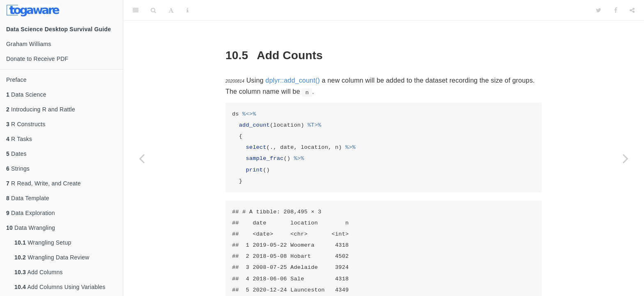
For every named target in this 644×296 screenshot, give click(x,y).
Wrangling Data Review (52, 257)
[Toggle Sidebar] (136, 10)
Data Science (26, 95)
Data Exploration (31, 213)
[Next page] (626, 158)
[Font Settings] (171, 10)
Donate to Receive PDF (37, 59)
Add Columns (39, 272)
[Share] (632, 10)
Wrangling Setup (43, 243)
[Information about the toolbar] (187, 10)
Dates (16, 154)
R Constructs (26, 124)
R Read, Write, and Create (44, 183)
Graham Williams (29, 44)
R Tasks (19, 139)
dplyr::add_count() (293, 80)
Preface (16, 80)
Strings (18, 169)
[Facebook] (616, 10)
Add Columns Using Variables (60, 287)
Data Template (28, 198)
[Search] (153, 10)
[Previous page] (142, 158)
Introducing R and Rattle (41, 109)
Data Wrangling (31, 228)
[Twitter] (599, 10)
